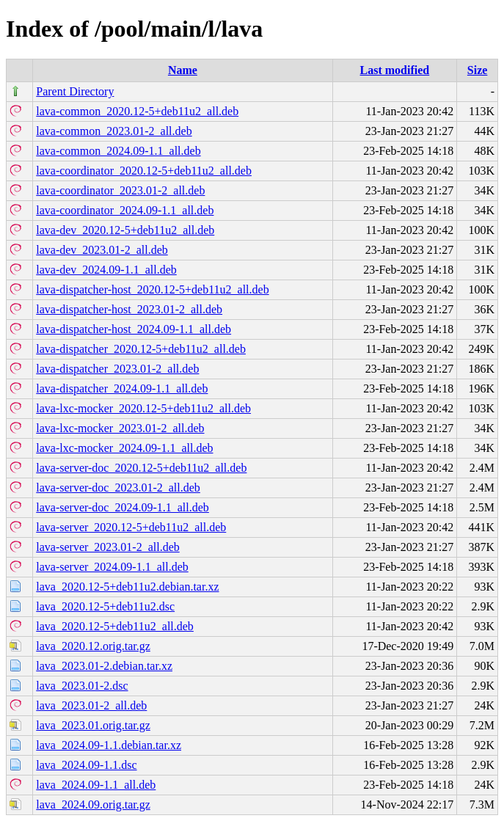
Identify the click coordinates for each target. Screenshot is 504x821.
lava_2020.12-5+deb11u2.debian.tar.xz (127, 587)
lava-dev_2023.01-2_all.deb (102, 250)
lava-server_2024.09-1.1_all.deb (112, 567)
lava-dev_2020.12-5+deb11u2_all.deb (125, 230)
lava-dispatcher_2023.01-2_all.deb (117, 369)
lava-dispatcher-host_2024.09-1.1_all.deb (134, 329)
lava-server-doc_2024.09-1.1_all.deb (123, 507)
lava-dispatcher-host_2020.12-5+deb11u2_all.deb (152, 289)
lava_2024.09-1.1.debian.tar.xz (109, 745)
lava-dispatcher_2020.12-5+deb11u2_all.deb (141, 349)
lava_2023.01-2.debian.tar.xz (104, 666)
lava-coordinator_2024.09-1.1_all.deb (125, 210)
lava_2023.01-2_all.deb (91, 705)
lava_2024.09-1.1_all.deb (96, 785)
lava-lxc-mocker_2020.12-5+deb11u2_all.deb (143, 408)
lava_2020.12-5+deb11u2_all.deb (115, 626)
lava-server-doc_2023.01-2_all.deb (118, 488)
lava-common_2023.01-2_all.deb (114, 131)
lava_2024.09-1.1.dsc (86, 765)
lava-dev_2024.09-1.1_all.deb (106, 270)
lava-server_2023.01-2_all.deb (107, 547)
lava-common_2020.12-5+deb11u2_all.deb (137, 111)
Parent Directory (75, 91)
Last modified (395, 70)
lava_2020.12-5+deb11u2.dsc (105, 606)
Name (183, 70)
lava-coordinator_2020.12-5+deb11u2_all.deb (144, 171)
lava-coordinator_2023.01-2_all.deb (120, 190)
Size (478, 70)
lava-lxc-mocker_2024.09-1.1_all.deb (124, 448)
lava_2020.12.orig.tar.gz (93, 646)
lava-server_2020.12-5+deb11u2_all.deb (131, 527)
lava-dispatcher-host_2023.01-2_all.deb (129, 309)
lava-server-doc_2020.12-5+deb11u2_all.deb (141, 468)
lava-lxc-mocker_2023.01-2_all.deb (120, 428)
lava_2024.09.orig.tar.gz (93, 804)
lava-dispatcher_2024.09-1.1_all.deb (122, 388)
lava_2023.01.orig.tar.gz (93, 725)
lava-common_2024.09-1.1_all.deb (118, 151)
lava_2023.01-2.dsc (82, 686)
